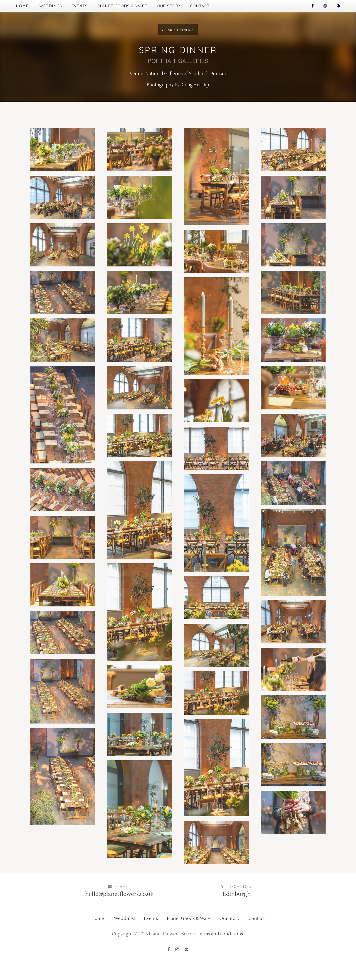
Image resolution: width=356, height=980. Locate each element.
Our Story (179, 6)
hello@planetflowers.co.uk (119, 911)
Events (84, 6)
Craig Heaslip (197, 92)
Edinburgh (237, 911)
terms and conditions (224, 954)
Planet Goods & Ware (129, 6)
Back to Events (178, 33)
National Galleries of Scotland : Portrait (186, 80)
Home (23, 6)
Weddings (53, 6)
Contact (213, 6)
